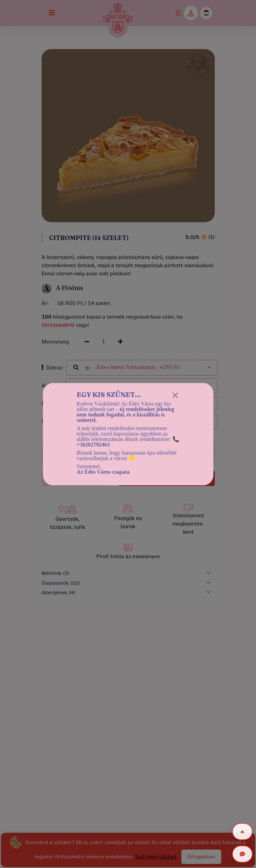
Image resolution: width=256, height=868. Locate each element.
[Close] (175, 395)
